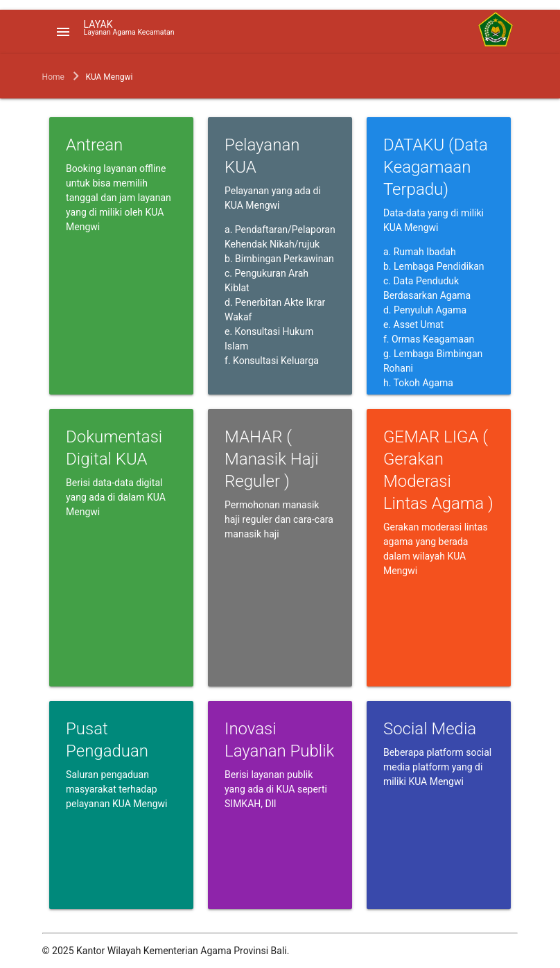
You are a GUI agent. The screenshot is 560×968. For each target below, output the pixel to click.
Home (53, 77)
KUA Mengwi (109, 77)
